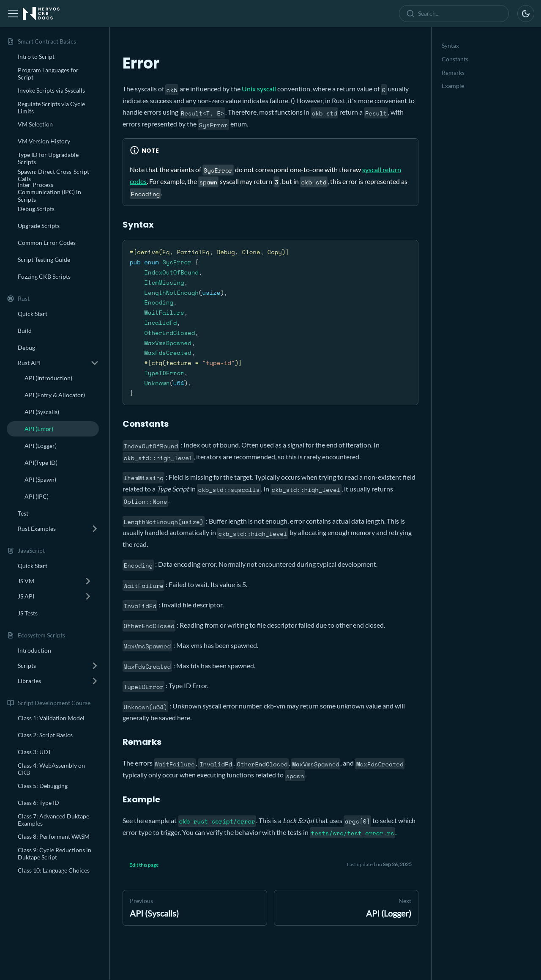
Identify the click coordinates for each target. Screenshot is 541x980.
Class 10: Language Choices (54, 870)
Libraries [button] (29, 681)
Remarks (453, 73)
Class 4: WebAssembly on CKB (51, 769)
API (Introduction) (48, 378)
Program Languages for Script (48, 74)
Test (23, 513)
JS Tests (28, 613)
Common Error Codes (47, 243)
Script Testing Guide (44, 259)
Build (25, 331)
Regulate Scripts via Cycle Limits (51, 108)
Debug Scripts (36, 209)
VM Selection (35, 124)
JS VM (26, 581)
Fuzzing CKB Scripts (44, 276)
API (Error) (39, 429)
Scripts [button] (27, 666)
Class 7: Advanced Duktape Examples (53, 820)
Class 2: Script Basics (45, 735)
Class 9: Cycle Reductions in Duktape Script (55, 854)
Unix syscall (259, 89)
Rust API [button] (29, 363)
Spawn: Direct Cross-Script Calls (53, 175)
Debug (26, 347)
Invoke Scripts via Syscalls (51, 90)
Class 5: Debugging (43, 786)
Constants (455, 59)
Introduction (34, 650)
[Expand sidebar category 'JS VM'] (88, 581)
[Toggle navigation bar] (13, 14)
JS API (26, 596)
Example (453, 86)
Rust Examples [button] (37, 528)
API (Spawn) (40, 479)
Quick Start (33, 314)
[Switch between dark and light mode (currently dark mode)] (526, 14)
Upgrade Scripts (39, 226)
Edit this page (144, 865)
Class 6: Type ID (38, 803)
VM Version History (44, 141)
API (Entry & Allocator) (55, 395)
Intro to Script (36, 56)
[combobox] (456, 14)
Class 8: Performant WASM (54, 836)
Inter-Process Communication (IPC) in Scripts (49, 192)
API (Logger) (41, 446)
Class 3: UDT (34, 752)
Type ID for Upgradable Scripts (48, 158)
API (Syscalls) (42, 412)
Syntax (450, 45)
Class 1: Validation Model (51, 718)
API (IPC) (37, 496)
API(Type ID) (41, 463)
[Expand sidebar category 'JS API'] (88, 596)
